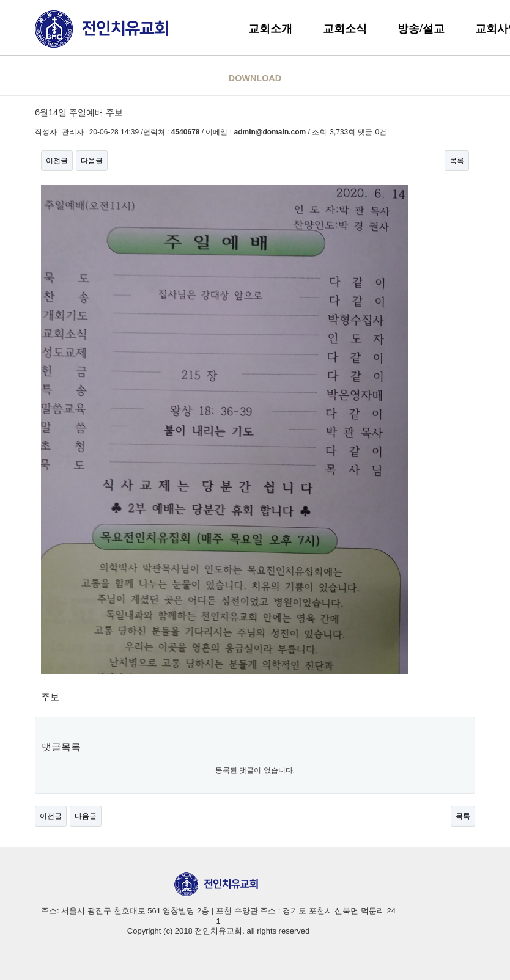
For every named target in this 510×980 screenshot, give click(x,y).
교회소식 (345, 29)
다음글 (92, 161)
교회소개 (270, 29)
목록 (457, 161)
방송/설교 (421, 29)
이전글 (57, 161)
